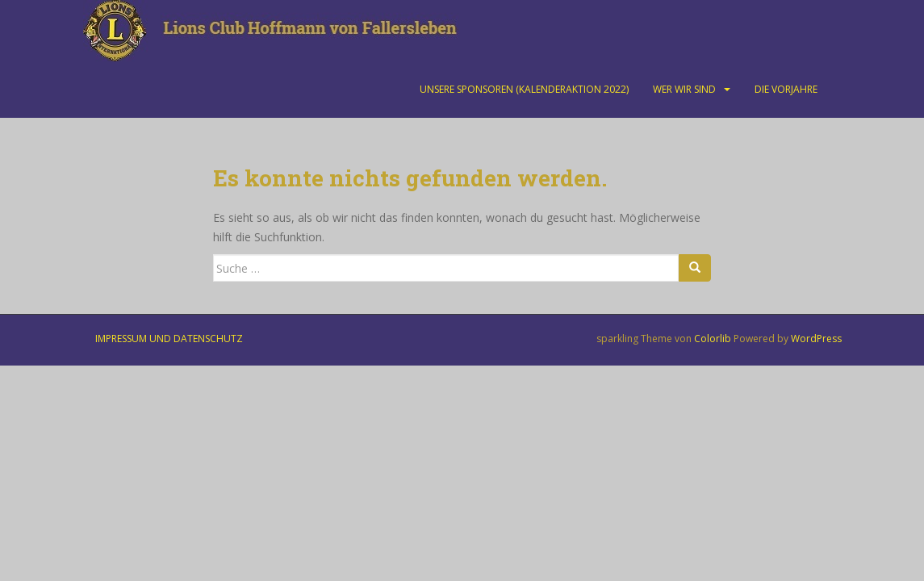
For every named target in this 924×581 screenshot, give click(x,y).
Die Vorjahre (786, 89)
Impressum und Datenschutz (169, 339)
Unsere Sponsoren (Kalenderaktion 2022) (524, 89)
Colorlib (713, 339)
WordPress (816, 339)
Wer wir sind (684, 89)
